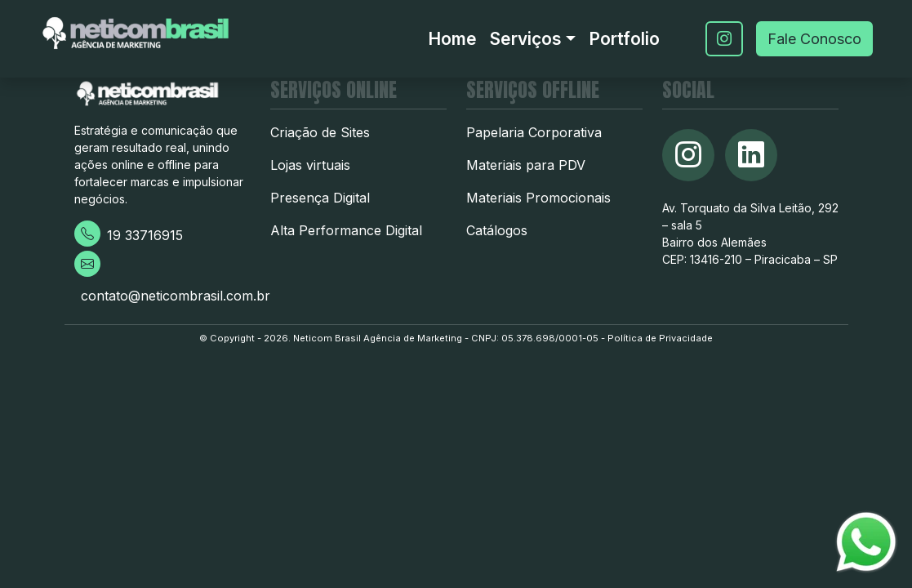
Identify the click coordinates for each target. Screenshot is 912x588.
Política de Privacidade (660, 338)
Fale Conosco (814, 39)
